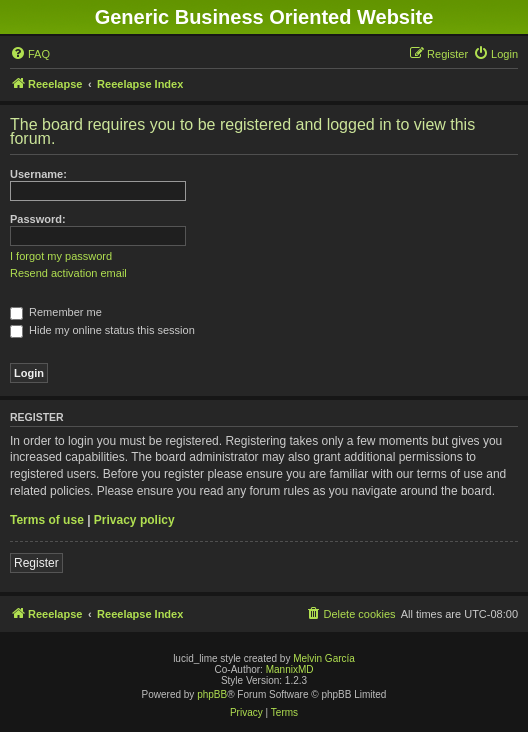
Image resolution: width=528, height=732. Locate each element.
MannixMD (290, 669)
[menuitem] (30, 54)
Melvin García (324, 658)
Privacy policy (134, 520)
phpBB (212, 694)
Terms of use (47, 520)
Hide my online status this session (102, 330)
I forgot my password (61, 256)
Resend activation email (68, 273)
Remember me (56, 312)
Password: (38, 219)
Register (36, 563)
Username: (38, 174)
